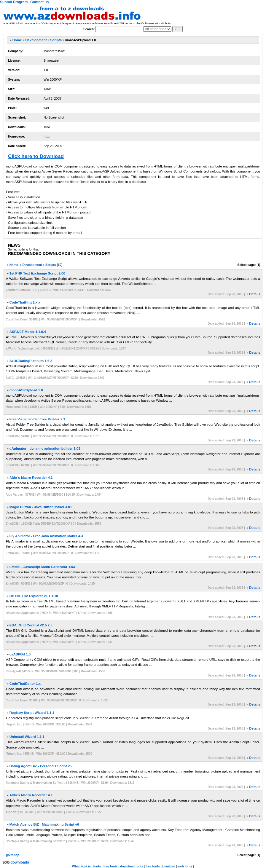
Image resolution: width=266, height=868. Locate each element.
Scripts (56, 40)
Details (255, 294)
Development (36, 40)
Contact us (39, 2)
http (47, 136)
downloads (20, 862)
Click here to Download (36, 156)
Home (17, 40)
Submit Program (14, 2)
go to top (13, 855)
